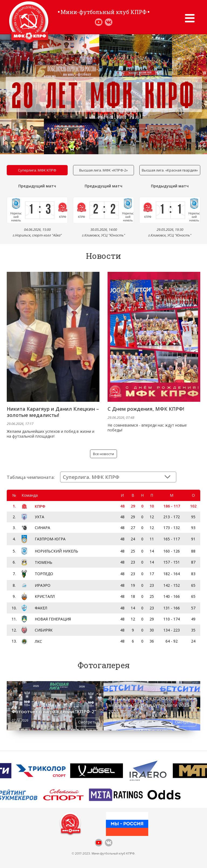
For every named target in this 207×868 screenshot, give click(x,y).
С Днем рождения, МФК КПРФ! (146, 409)
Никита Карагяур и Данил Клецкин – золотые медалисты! (53, 412)
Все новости (103, 454)
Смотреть (87, 722)
